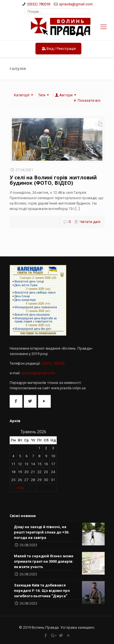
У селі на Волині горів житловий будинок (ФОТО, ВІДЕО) (53, 180)
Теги (44, 95)
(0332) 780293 (39, 4)
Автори (66, 95)
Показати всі (86, 100)
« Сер (20, 488)
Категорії (24, 95)
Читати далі (90, 222)
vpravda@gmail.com (76, 4)
